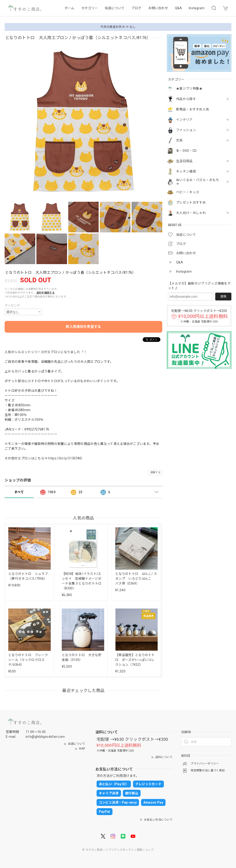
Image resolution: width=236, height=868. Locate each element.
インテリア (184, 120)
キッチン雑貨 (186, 171)
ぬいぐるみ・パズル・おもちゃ (198, 182)
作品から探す (186, 99)
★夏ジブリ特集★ (189, 89)
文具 (179, 140)
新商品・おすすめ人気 (193, 109)
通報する (155, 472)
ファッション (186, 130)
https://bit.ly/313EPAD (65, 458)
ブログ (136, 8)
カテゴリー (90, 8)
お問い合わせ (158, 8)
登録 (223, 296)
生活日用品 (184, 161)
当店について (115, 8)
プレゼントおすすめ (191, 202)
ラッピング (12, 305)
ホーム (69, 8)
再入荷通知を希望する (83, 327)
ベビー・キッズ (188, 192)
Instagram (197, 8)
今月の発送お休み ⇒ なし (118, 27)
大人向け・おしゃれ (191, 213)
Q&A (178, 8)
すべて (19, 492)
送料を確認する (46, 293)
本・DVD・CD (186, 151)
